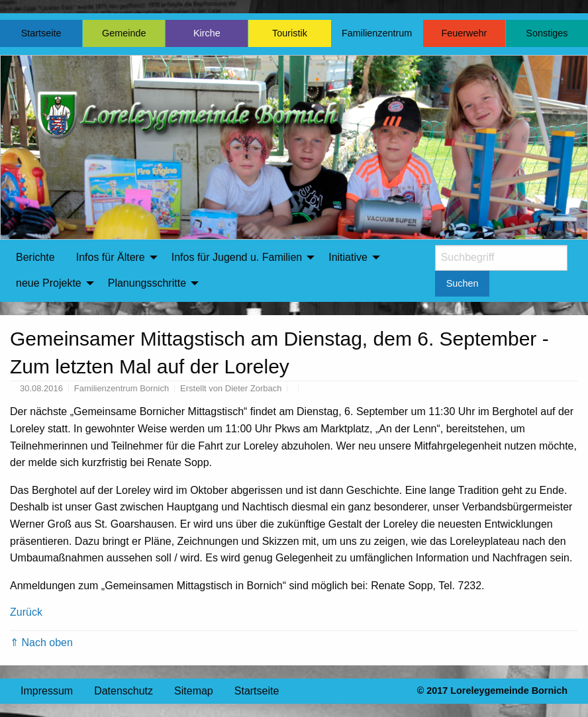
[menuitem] (35, 258)
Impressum (47, 691)
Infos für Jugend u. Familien (237, 257)
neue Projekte (49, 283)
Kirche (207, 33)
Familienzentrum (377, 33)
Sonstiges (547, 33)
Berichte (35, 257)
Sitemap (194, 691)
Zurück (26, 612)
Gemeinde (124, 33)
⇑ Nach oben (41, 643)
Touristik (290, 33)
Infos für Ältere (111, 257)
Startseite (41, 33)
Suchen (463, 283)
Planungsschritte (147, 283)
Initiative (348, 257)
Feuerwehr (464, 33)
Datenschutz (123, 691)
